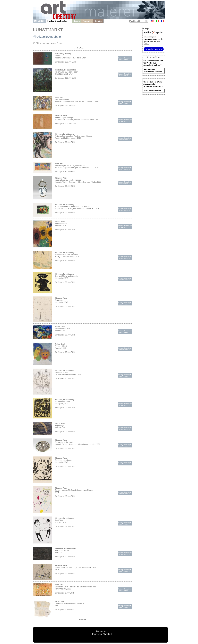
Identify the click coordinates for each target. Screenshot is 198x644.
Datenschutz (102, 631)
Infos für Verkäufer (152, 91)
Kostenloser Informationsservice (153, 71)
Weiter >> (82, 48)
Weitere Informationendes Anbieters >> (125, 59)
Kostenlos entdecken (154, 49)
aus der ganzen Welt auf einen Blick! (153, 40)
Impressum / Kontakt (102, 634)
